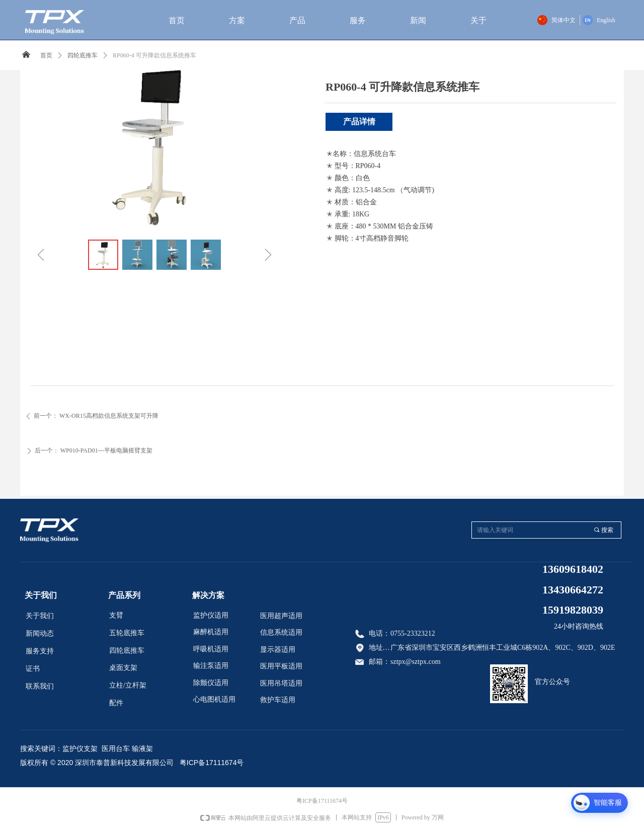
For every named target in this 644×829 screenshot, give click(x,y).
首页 (177, 20)
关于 (478, 20)
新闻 (418, 20)
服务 (358, 20)
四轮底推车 (83, 55)
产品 (297, 20)
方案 (237, 20)
